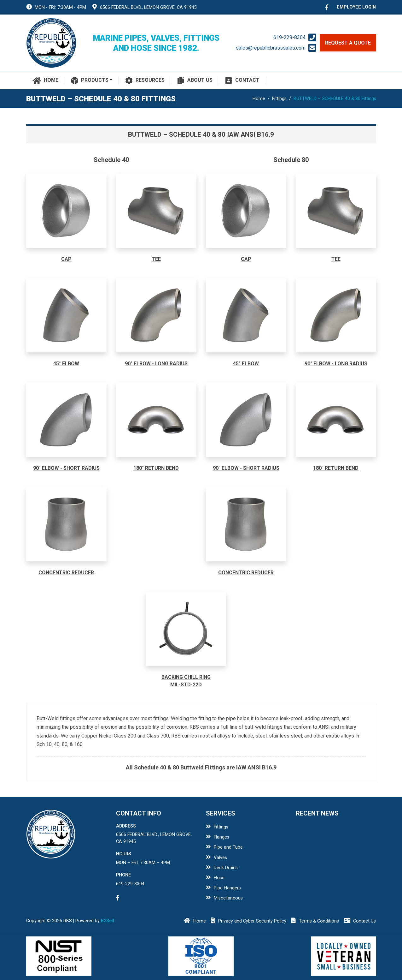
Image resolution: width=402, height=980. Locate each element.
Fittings (279, 99)
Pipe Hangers (224, 888)
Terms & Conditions (315, 921)
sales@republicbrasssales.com (271, 48)
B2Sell (108, 921)
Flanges (218, 837)
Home (46, 81)
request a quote (348, 43)
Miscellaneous (224, 898)
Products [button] (90, 81)
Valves (217, 858)
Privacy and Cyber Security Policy (249, 921)
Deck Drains (222, 868)
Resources (145, 81)
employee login (356, 7)
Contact (242, 81)
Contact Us (360, 921)
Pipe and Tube (224, 847)
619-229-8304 (289, 37)
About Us (195, 81)
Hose (215, 878)
